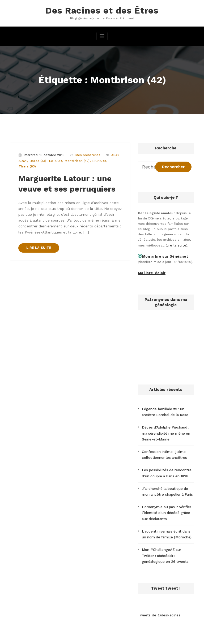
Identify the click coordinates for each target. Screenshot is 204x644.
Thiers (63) (27, 165)
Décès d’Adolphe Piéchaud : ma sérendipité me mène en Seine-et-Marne (167, 428)
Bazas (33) (37, 159)
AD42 (113, 154)
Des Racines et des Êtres (102, 10)
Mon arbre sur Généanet (162, 254)
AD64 (22, 159)
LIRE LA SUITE (38, 239)
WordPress (76, 637)
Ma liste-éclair (150, 270)
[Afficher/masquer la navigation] (102, 35)
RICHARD (95, 159)
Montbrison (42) (74, 159)
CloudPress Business (125, 637)
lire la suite (176, 244)
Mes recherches (86, 154)
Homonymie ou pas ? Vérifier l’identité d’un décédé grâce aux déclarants (167, 502)
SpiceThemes (164, 637)
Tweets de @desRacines (158, 600)
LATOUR (54, 159)
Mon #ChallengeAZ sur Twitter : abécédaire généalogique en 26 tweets (167, 542)
